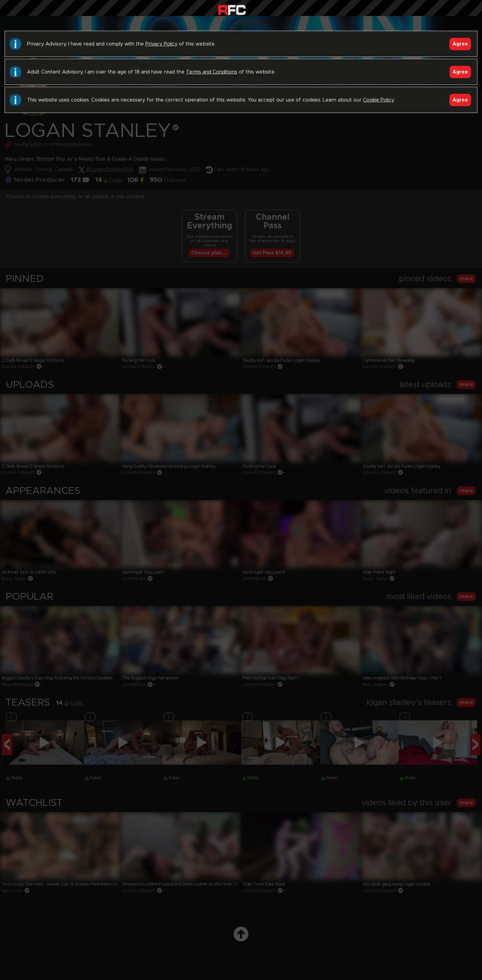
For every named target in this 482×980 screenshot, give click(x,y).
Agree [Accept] (460, 44)
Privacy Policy (161, 44)
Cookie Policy (378, 100)
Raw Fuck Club (232, 9)
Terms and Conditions (212, 72)
